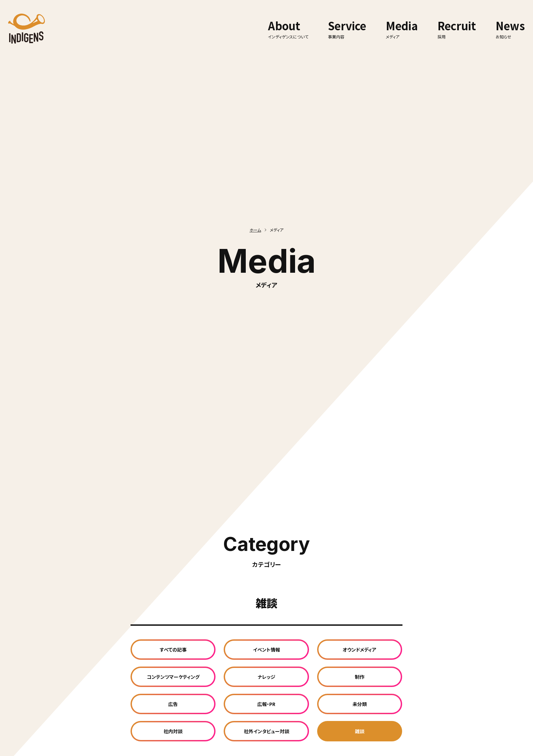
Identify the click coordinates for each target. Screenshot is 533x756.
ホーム (255, 230)
